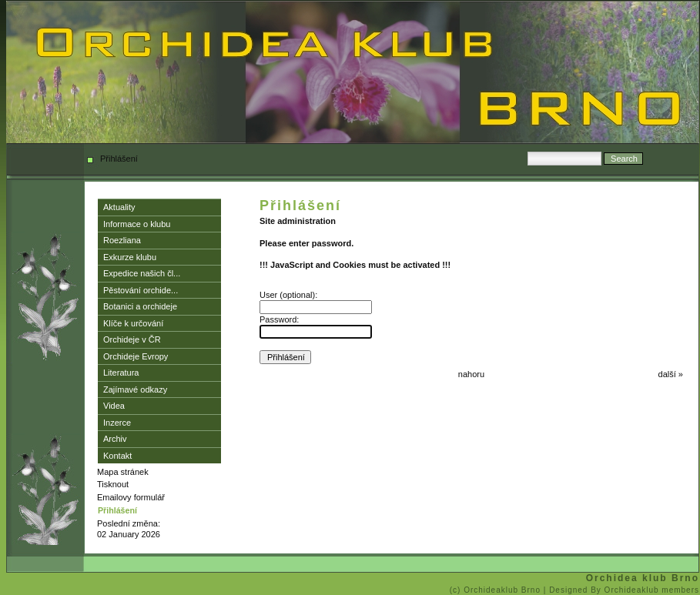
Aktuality (119, 207)
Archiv (115, 439)
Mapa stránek (123, 472)
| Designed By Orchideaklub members (621, 590)
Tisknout (113, 484)
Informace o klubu (137, 224)
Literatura (121, 373)
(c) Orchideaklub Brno (497, 590)
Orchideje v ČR (132, 339)
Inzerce (117, 423)
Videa (114, 406)
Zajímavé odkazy (135, 389)
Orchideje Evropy (136, 356)
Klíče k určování (133, 323)
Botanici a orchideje (140, 306)
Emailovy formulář (131, 497)
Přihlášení (117, 510)
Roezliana (122, 240)
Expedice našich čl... (142, 273)
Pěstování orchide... (141, 290)
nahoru (471, 374)
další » (671, 374)
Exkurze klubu (130, 257)
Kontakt (117, 456)
